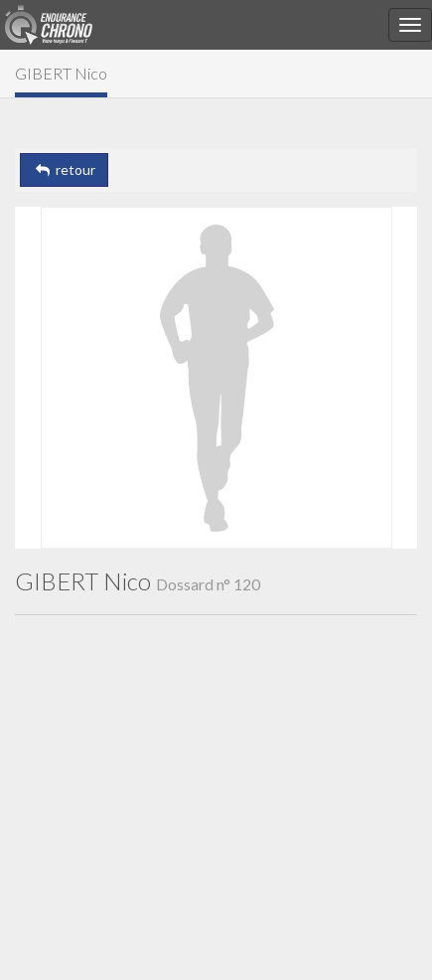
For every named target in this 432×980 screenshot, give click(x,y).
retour (64, 169)
